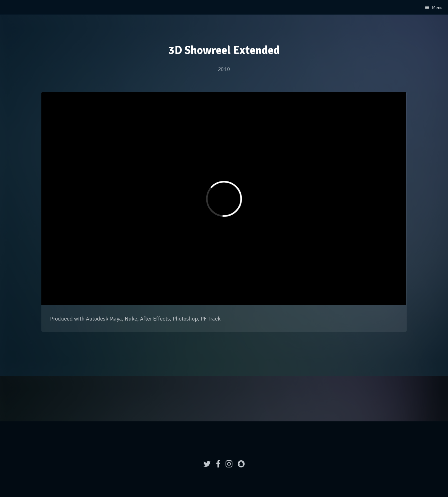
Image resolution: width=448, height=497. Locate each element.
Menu (437, 7)
